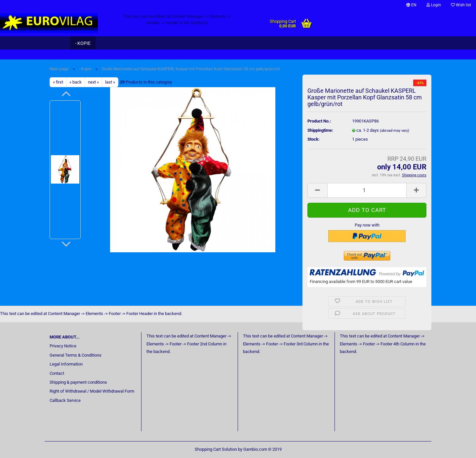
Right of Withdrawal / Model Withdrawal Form (92, 391)
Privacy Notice (63, 346)
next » (93, 82)
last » (110, 82)
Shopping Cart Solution (216, 449)
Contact (57, 373)
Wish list (461, 5)
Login (434, 5)
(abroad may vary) (395, 131)
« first (58, 82)
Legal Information (66, 364)
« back (76, 82)
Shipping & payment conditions (78, 382)
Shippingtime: (320, 130)
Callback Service (65, 400)
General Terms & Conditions (76, 355)
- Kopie (83, 43)
